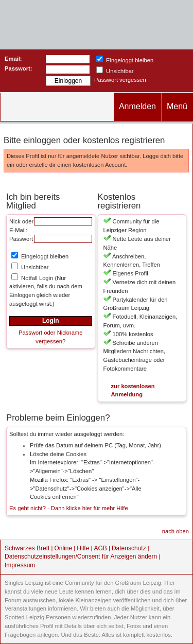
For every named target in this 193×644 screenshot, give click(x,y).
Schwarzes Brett (27, 548)
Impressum (20, 565)
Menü (177, 106)
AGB (100, 548)
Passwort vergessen (120, 80)
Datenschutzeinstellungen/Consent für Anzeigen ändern (81, 556)
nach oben (176, 531)
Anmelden (137, 106)
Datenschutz (129, 548)
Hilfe (83, 548)
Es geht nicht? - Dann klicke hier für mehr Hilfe (69, 508)
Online (64, 548)
